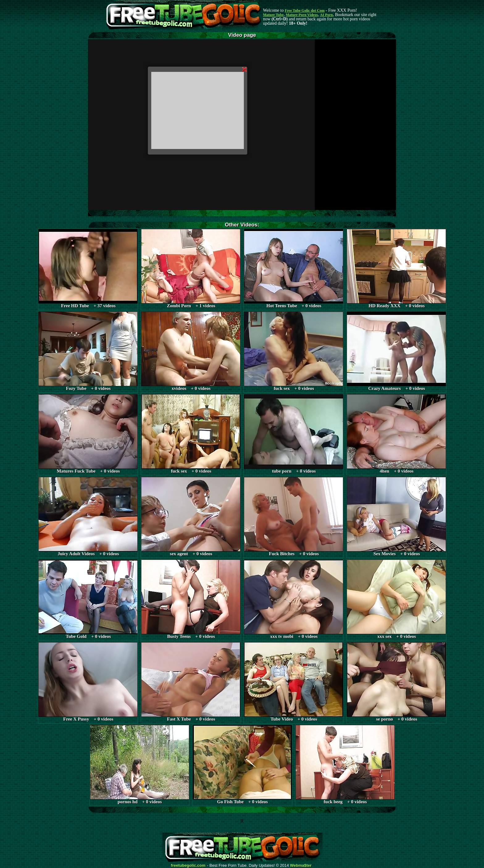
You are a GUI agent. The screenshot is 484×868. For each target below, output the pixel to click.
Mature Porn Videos (302, 15)
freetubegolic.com (188, 866)
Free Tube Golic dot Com (305, 10)
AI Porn (327, 15)
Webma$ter (301, 866)
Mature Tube (273, 15)
